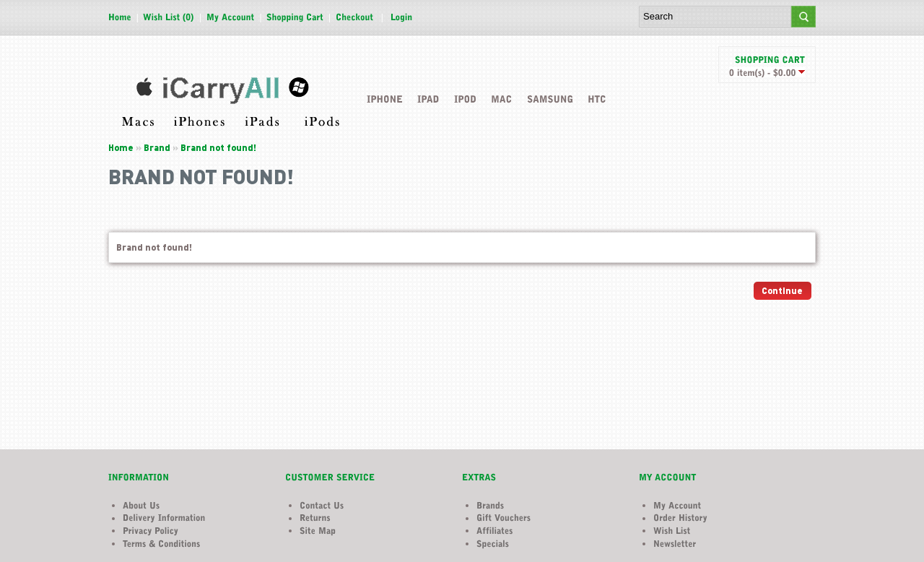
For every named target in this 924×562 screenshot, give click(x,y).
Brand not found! (218, 147)
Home (121, 147)
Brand (157, 147)
